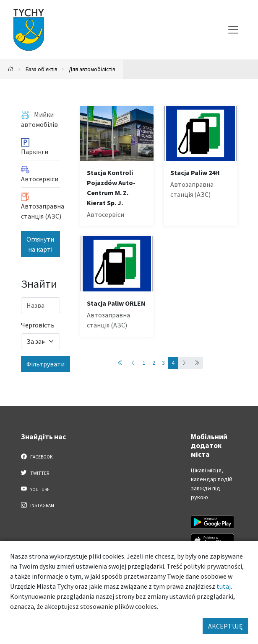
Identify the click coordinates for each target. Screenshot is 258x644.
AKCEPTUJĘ (225, 626)
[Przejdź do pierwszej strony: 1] (120, 363)
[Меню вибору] (233, 30)
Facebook (37, 456)
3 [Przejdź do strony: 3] (163, 363)
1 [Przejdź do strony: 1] (144, 363)
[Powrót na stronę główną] (11, 69)
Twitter (35, 473)
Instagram (38, 505)
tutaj (224, 586)
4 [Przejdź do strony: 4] (173, 363)
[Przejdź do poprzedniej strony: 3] (133, 363)
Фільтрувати (46, 364)
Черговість (38, 325)
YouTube (35, 489)
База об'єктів (41, 69)
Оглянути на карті (40, 244)
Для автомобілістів (92, 69)
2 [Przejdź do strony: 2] (154, 363)
